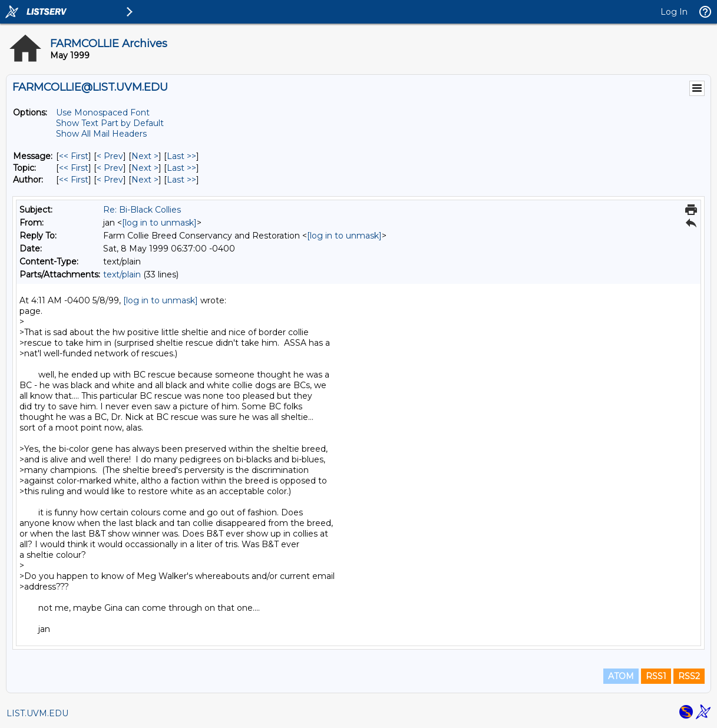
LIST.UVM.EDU (37, 713)
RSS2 (689, 676)
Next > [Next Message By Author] (145, 180)
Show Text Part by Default (110, 123)
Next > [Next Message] (145, 156)
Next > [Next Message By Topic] (145, 168)
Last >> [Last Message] (181, 156)
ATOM (621, 676)
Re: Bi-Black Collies (142, 210)
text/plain (122, 274)
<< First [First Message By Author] (74, 180)
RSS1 (656, 676)
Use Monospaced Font (103, 112)
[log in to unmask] (159, 223)
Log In (674, 12)
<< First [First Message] (74, 156)
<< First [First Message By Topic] (74, 168)
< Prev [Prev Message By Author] (110, 180)
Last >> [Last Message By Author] (181, 180)
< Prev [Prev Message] (110, 156)
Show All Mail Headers (101, 134)
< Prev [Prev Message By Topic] (110, 168)
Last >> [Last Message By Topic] (181, 168)
